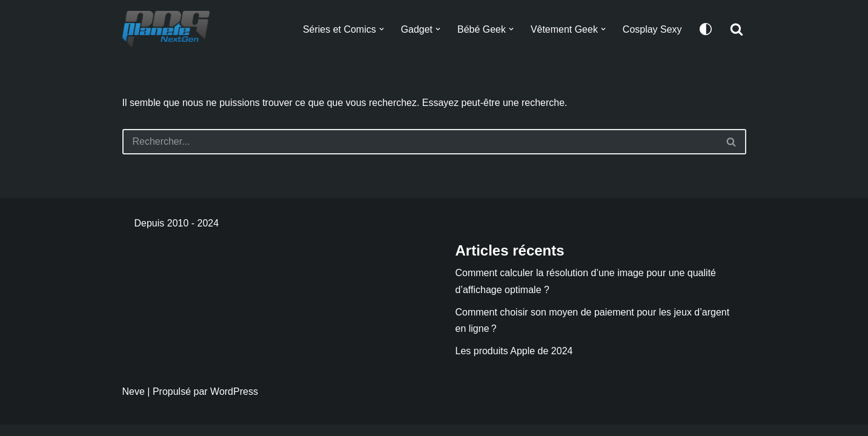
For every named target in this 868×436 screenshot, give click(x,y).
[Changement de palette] (706, 29)
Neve (134, 403)
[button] (381, 29)
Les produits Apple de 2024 (514, 362)
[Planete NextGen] (169, 29)
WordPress (234, 403)
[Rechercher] (737, 29)
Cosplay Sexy (652, 29)
